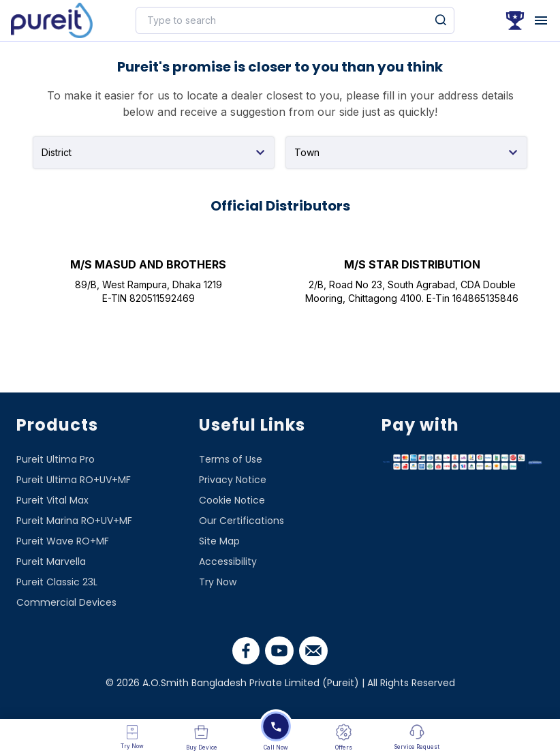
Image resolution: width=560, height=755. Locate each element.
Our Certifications (242, 521)
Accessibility (228, 561)
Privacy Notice (233, 480)
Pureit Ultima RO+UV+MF (74, 480)
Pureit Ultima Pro (56, 459)
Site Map (219, 541)
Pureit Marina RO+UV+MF (74, 521)
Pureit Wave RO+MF (63, 541)
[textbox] (154, 151)
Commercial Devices (66, 602)
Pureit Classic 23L (57, 582)
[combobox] (154, 153)
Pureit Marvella (51, 561)
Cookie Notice (232, 500)
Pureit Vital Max (52, 500)
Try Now (218, 582)
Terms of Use (231, 459)
